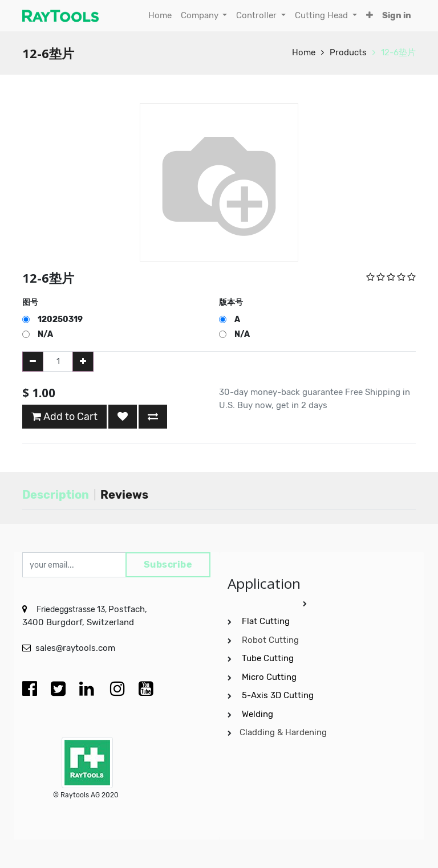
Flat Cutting (266, 621)
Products (348, 52)
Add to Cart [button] (64, 417)
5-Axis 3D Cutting (279, 695)
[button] (370, 16)
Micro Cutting (270, 677)
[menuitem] (160, 16)
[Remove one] (33, 362)
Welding (257, 714)
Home (304, 52)
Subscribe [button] (168, 565)
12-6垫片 (398, 52)
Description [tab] (56, 495)
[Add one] (83, 362)
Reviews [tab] (124, 495)
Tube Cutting (269, 658)
